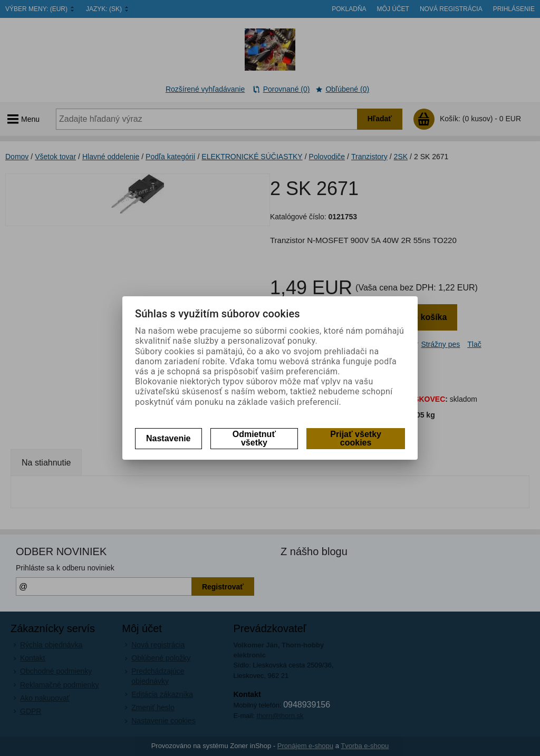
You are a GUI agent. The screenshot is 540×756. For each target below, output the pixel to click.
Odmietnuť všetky (254, 438)
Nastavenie (168, 438)
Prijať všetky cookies (356, 438)
